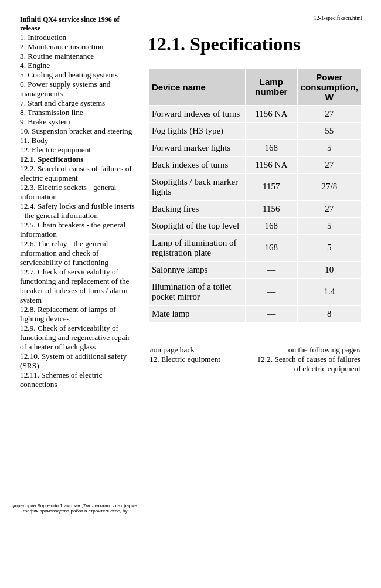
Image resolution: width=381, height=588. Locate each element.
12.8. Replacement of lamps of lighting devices (68, 314)
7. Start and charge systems (62, 103)
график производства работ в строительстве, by (75, 511)
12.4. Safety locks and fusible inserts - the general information (77, 211)
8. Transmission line (52, 112)
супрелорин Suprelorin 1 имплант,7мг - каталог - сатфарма (74, 506)
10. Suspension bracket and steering (76, 131)
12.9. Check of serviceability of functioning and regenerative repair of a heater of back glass (75, 337)
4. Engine (35, 65)
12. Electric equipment (55, 150)
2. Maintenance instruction (62, 47)
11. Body (34, 140)
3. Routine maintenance (57, 56)
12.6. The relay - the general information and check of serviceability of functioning (64, 253)
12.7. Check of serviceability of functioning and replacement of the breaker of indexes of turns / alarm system (75, 286)
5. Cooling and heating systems (69, 75)
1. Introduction (43, 37)
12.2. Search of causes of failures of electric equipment (76, 173)
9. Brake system (45, 122)
